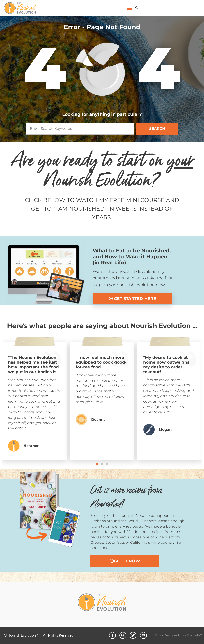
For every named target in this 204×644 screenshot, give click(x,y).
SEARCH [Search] (157, 129)
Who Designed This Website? (178, 635)
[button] (130, 8)
